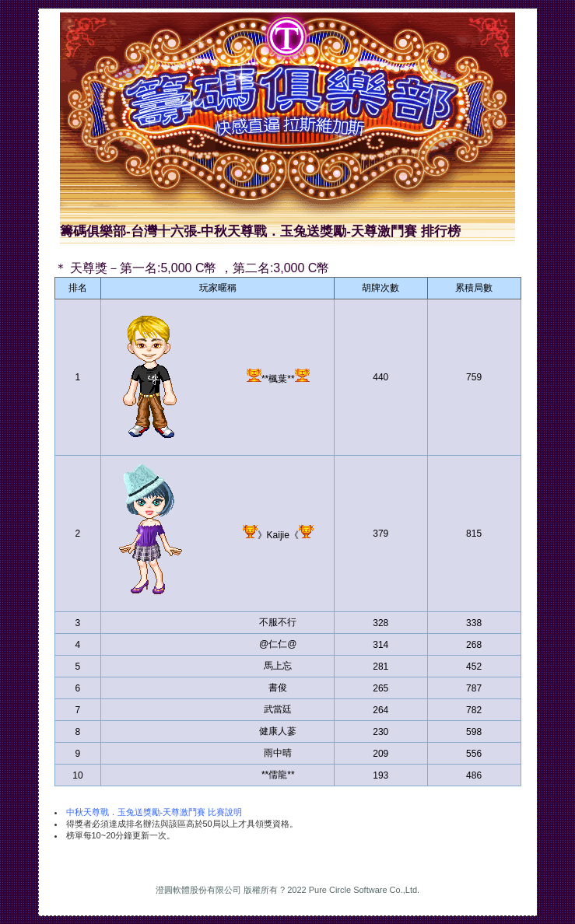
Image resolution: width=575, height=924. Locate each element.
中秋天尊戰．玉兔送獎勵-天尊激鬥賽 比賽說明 (154, 812)
